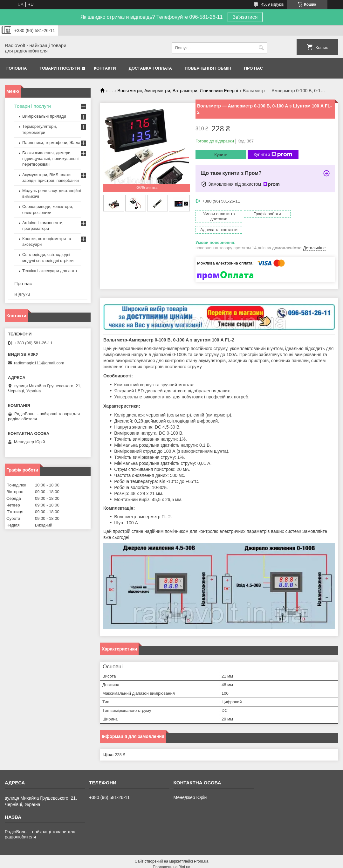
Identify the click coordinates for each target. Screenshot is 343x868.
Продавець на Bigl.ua (171, 856)
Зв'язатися (245, 17)
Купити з (273, 155)
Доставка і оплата (150, 68)
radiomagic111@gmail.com (39, 363)
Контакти (105, 68)
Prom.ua (201, 851)
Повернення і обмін (208, 68)
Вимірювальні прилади (44, 116)
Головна (17, 68)
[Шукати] (261, 48)
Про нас (254, 68)
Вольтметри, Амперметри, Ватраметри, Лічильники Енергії (178, 91)
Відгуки (22, 294)
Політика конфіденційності (241, 862)
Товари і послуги (60, 68)
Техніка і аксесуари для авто (50, 271)
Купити (221, 155)
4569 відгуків (273, 4)
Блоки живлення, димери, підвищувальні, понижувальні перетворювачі (50, 158)
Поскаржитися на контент (192, 862)
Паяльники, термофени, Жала (51, 143)
